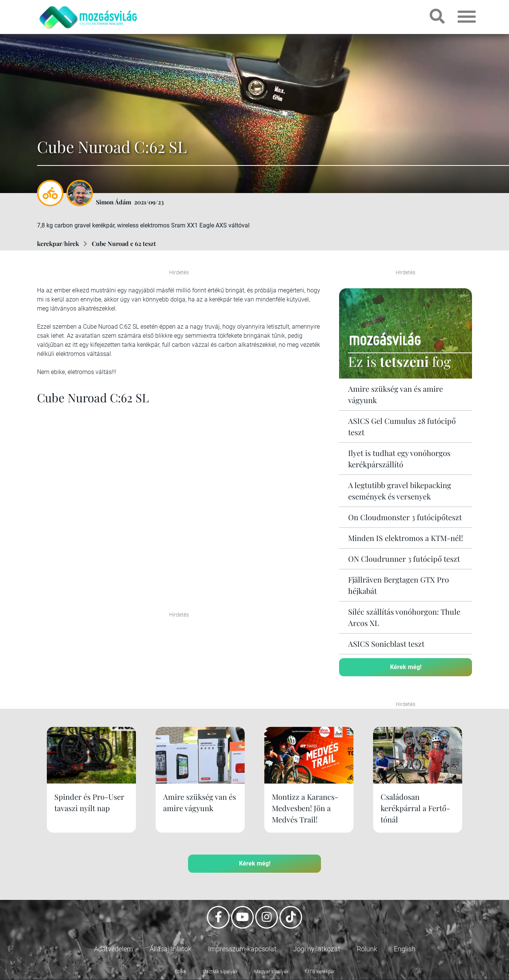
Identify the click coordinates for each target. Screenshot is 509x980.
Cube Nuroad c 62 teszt (124, 243)
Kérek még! (406, 667)
